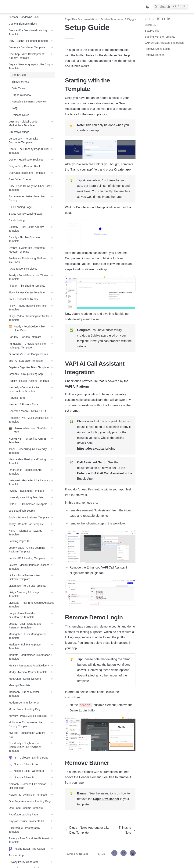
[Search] (171, 7)
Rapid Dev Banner (106, 799)
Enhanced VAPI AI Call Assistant (101, 473)
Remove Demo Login (157, 49)
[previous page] (90, 830)
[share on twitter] (158, 19)
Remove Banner (154, 55)
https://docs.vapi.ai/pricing (96, 449)
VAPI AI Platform (77, 387)
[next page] (126, 830)
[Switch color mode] (148, 7)
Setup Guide (152, 31)
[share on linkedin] (169, 19)
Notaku (84, 854)
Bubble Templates (112, 19)
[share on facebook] (163, 19)
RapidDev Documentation (81, 19)
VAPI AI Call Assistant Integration (164, 43)
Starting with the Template (160, 37)
